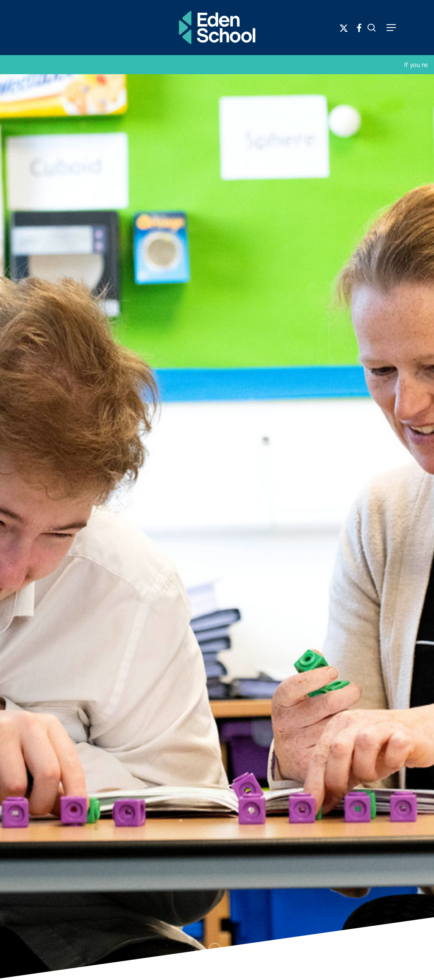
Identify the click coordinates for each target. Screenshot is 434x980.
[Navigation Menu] (391, 28)
